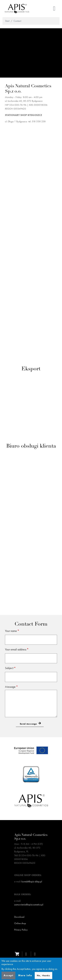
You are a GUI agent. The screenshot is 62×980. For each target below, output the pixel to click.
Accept (9, 975)
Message (10, 687)
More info (25, 975)
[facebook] (27, 954)
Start (7, 21)
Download (19, 917)
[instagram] (36, 954)
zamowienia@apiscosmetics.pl (29, 905)
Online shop (20, 923)
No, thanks (44, 975)
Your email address (16, 649)
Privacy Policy (21, 930)
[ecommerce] (18, 954)
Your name (11, 631)
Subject (9, 668)
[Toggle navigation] (54, 9)
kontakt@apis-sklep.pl (32, 882)
